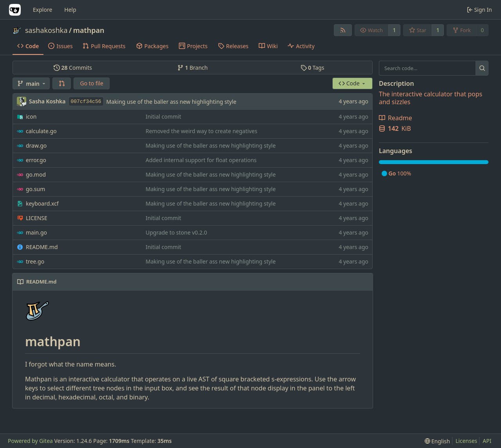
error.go (36, 160)
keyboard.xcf (42, 203)
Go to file (91, 83)
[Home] (15, 10)
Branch (193, 68)
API (487, 441)
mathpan (89, 30)
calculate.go (41, 131)
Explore (42, 10)
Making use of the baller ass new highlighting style (171, 102)
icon (31, 117)
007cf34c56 (86, 102)
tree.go (35, 261)
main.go (36, 232)
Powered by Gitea (30, 441)
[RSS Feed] (343, 30)
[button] (62, 83)
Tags (313, 68)
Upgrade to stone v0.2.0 (176, 232)
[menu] (437, 441)
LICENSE (37, 218)
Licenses (467, 441)
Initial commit (163, 117)
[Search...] (482, 68)
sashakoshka (46, 30)
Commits (73, 68)
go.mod (36, 174)
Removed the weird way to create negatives (201, 131)
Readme (396, 118)
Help (70, 10)
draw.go (36, 145)
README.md (42, 247)
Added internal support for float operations (201, 160)
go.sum (35, 189)
